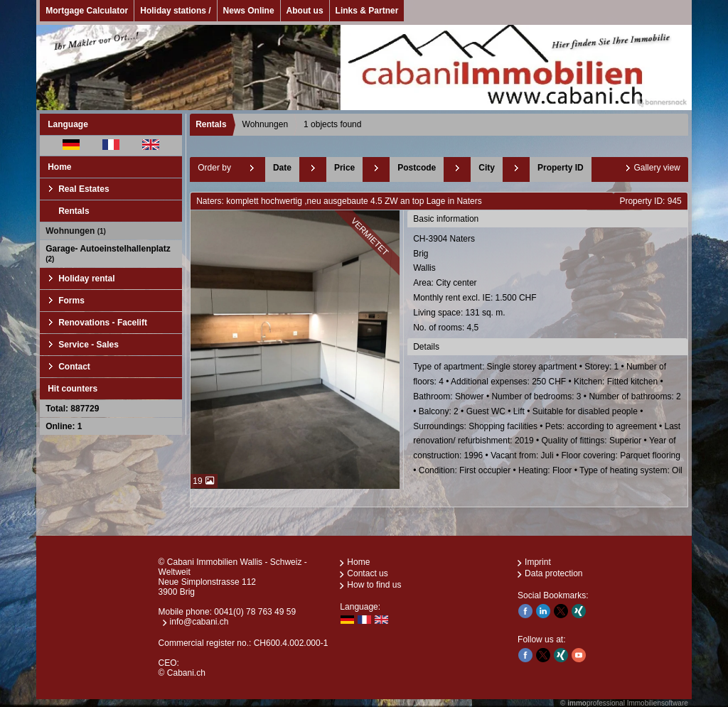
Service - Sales (89, 345)
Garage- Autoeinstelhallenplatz (108, 253)
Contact (74, 367)
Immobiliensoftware (658, 703)
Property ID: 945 (650, 201)
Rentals (74, 211)
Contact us (367, 573)
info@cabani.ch (199, 622)
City (487, 168)
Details (426, 347)
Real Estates (84, 189)
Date (282, 168)
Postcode (417, 168)
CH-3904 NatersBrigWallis (548, 285)
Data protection (553, 573)
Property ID (561, 168)
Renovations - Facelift (103, 323)
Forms (71, 301)
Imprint (538, 562)
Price (344, 168)
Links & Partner (367, 11)
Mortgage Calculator (87, 11)
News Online (249, 11)
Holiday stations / (175, 11)
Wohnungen (76, 231)
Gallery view (657, 168)
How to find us (374, 585)
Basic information (446, 219)
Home (59, 167)
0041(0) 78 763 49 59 (255, 612)
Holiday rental (86, 279)
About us (305, 11)
